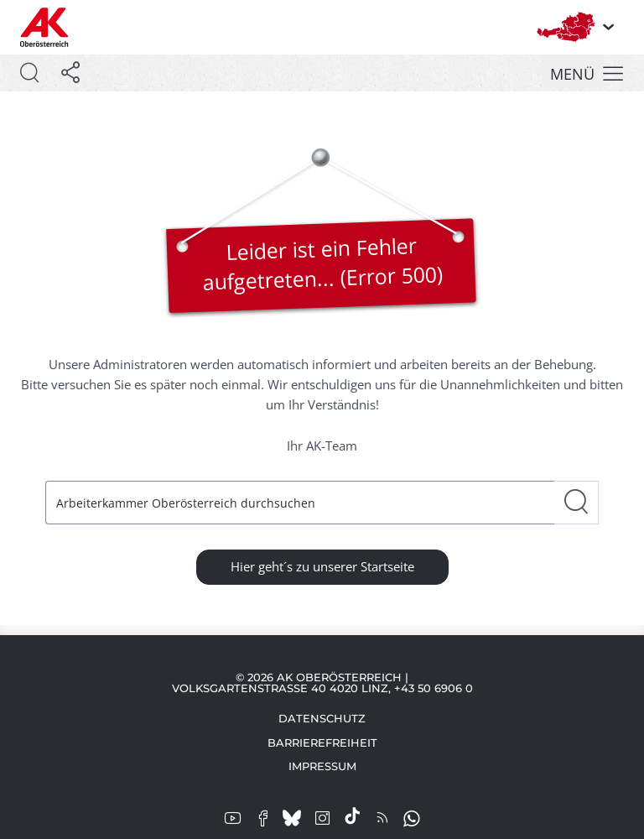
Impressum (322, 766)
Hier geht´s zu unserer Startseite (322, 566)
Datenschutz (322, 718)
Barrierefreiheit (322, 743)
